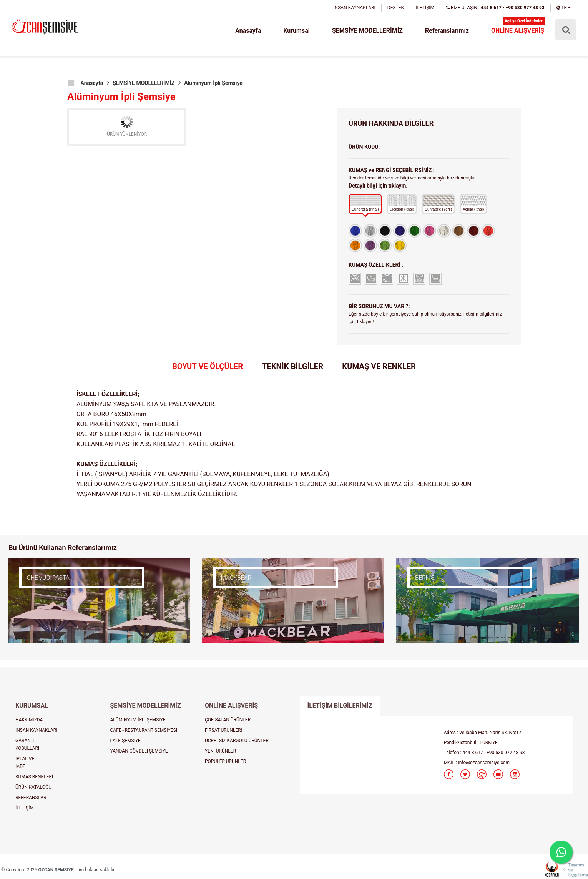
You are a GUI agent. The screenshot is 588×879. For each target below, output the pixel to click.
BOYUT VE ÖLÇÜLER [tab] (208, 366)
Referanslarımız (447, 31)
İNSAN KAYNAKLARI (354, 8)
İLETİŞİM (425, 8)
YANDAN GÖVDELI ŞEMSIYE (139, 751)
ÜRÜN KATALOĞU (33, 787)
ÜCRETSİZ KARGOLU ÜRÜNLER (237, 741)
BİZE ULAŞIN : (495, 8)
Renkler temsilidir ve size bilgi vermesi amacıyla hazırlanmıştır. (412, 182)
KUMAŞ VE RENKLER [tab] (379, 366)
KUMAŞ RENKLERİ (34, 777)
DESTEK (396, 8)
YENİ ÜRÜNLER (220, 751)
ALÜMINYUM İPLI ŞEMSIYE (138, 720)
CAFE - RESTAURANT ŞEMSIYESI (144, 730)
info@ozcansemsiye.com (484, 763)
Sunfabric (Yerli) (438, 203)
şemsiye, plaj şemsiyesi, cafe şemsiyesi (45, 27)
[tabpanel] (294, 444)
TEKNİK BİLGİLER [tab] (293, 366)
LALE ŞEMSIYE (125, 741)
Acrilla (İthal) (473, 203)
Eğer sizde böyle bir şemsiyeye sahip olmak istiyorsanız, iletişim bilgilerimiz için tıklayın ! (425, 318)
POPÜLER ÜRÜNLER (225, 761)
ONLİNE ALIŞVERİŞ (518, 31)
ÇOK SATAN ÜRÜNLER (228, 720)
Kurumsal (296, 31)
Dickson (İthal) (402, 203)
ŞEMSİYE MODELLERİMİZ (367, 31)
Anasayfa (248, 31)
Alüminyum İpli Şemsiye (213, 83)
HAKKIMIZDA (29, 720)
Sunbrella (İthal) (365, 203)
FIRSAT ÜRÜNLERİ (223, 730)
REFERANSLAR (31, 798)
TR (564, 8)
